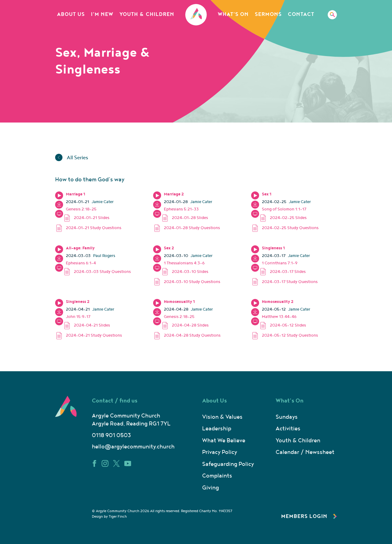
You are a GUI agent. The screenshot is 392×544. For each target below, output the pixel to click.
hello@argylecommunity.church (133, 447)
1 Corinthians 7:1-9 (280, 263)
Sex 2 (169, 248)
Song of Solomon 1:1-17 (284, 209)
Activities (288, 429)
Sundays (287, 417)
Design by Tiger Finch (109, 517)
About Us (71, 14)
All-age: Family (80, 248)
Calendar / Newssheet (305, 452)
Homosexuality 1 (179, 302)
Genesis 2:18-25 (81, 209)
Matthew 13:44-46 (279, 317)
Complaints (217, 476)
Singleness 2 (78, 302)
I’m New (102, 14)
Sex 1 (267, 194)
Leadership (217, 429)
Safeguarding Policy (228, 464)
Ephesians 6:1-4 (81, 263)
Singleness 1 (273, 248)
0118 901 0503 (111, 435)
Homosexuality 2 (278, 302)
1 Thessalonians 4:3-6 (184, 263)
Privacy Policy (220, 452)
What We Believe (224, 441)
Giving (211, 488)
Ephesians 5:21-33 (181, 209)
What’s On (233, 14)
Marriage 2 (174, 194)
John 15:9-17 (78, 317)
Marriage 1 (75, 194)
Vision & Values (222, 417)
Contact (301, 14)
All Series (72, 158)
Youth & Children (147, 14)
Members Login (309, 516)
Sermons (268, 14)
